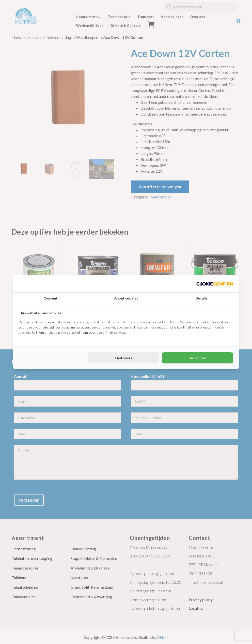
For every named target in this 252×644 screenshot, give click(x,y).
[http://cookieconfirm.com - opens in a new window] (215, 284)
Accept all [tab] (198, 358)
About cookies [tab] (126, 298)
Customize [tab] (124, 358)
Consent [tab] (51, 298)
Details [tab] (201, 298)
